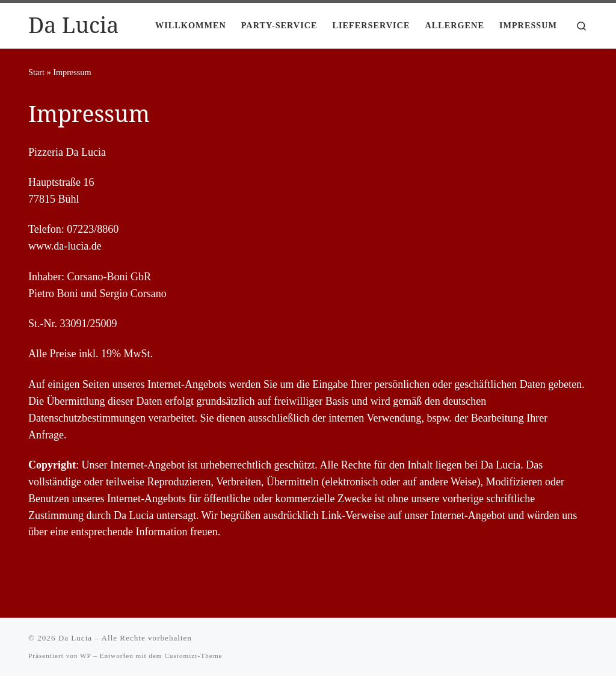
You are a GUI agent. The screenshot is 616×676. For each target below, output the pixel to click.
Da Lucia (75, 638)
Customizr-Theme (193, 656)
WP (85, 656)
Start (36, 72)
